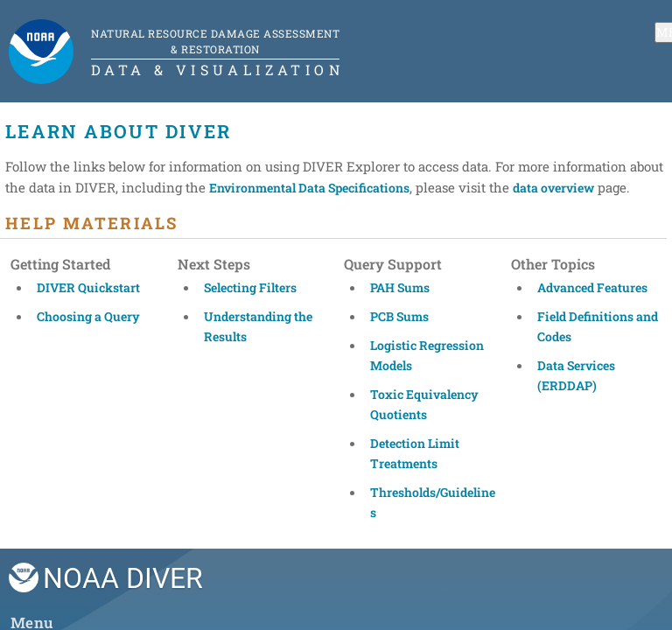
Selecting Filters (250, 287)
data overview (553, 188)
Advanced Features (592, 287)
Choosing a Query (88, 316)
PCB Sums (399, 316)
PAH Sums (400, 287)
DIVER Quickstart (88, 287)
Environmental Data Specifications (309, 188)
